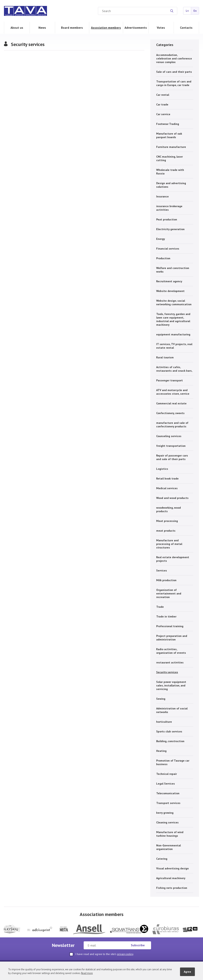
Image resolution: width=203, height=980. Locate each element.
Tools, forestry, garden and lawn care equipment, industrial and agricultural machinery (173, 319)
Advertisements (136, 28)
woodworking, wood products (169, 509)
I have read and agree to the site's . (102, 954)
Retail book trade (167, 479)
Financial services (168, 249)
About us (17, 28)
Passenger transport (169, 380)
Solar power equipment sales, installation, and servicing (171, 685)
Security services (167, 672)
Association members (106, 28)
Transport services (168, 803)
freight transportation (171, 446)
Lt (187, 11)
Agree (187, 972)
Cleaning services (167, 822)
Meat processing (167, 521)
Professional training (170, 626)
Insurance (162, 196)
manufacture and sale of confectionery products (172, 425)
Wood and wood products (172, 498)
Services (162, 570)
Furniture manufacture (171, 147)
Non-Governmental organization (169, 847)
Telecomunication (168, 793)
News (42, 28)
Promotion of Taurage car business (173, 762)
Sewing (161, 699)
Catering (162, 859)
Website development (170, 291)
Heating (161, 751)
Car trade (162, 104)
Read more (87, 973)
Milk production (166, 580)
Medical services (167, 488)
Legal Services (166, 784)
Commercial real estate (171, 403)
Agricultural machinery (171, 878)
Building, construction (170, 741)
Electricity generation (170, 229)
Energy (161, 239)
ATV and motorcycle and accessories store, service (173, 392)
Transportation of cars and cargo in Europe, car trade (174, 83)
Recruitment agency (169, 281)
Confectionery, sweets (170, 413)
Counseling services (169, 436)
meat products (166, 531)
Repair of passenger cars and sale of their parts (172, 457)
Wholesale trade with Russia (170, 172)
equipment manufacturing (173, 334)
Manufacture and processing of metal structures (169, 544)
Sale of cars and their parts (174, 72)
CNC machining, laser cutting (169, 158)
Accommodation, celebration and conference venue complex (174, 58)
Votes (161, 28)
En (195, 11)
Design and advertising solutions (171, 185)
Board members (72, 28)
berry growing (165, 813)
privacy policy (125, 954)
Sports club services (169, 731)
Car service (163, 114)
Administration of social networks (172, 710)
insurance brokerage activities (169, 208)
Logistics (162, 469)
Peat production (167, 219)
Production (163, 258)
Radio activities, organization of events (171, 651)
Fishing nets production (172, 888)
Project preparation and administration (172, 638)
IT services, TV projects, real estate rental (174, 346)
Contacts (186, 28)
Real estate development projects (173, 559)
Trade (160, 607)
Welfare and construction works (173, 270)
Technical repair (167, 774)
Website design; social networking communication (174, 302)
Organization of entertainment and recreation (169, 593)
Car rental (163, 95)
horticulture (164, 722)
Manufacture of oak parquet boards (169, 135)
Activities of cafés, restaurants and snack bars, (174, 369)
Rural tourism (165, 357)
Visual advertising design (172, 868)
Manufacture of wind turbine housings (170, 834)
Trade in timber (166, 616)
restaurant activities (170, 662)
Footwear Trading (168, 124)
